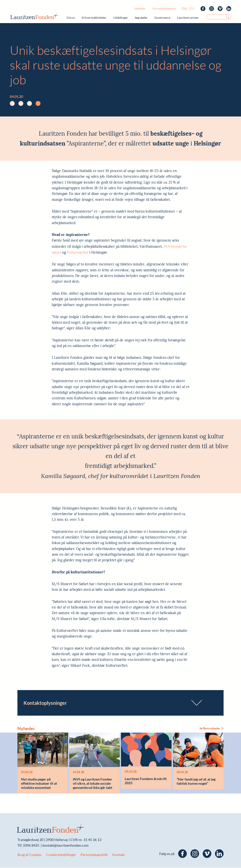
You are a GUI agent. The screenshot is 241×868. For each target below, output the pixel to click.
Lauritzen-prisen (188, 18)
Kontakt (119, 855)
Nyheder (140, 8)
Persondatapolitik (94, 855)
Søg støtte (141, 18)
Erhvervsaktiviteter (94, 18)
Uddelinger (121, 18)
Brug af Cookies (29, 855)
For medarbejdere (164, 8)
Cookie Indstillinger (61, 855)
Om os (71, 18)
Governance (162, 18)
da (184, 8)
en (192, 8)
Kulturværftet (78, 252)
